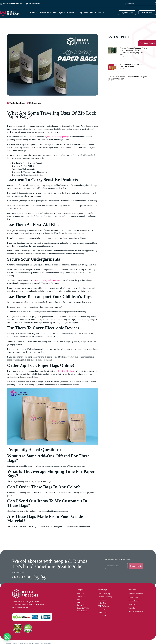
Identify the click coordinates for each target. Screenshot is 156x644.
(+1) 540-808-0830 (35, 3)
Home (32, 13)
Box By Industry (44, 13)
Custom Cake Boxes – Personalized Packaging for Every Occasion (127, 78)
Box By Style (59, 13)
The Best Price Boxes (66, 371)
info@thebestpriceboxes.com (12, 3)
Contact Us (100, 13)
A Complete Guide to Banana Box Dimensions (132, 66)
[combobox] (141, 4)
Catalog (79, 13)
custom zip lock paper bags (58, 137)
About (86, 13)
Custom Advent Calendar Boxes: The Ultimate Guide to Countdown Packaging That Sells (134, 51)
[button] (7, 637)
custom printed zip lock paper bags (47, 280)
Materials (70, 13)
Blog (92, 13)
